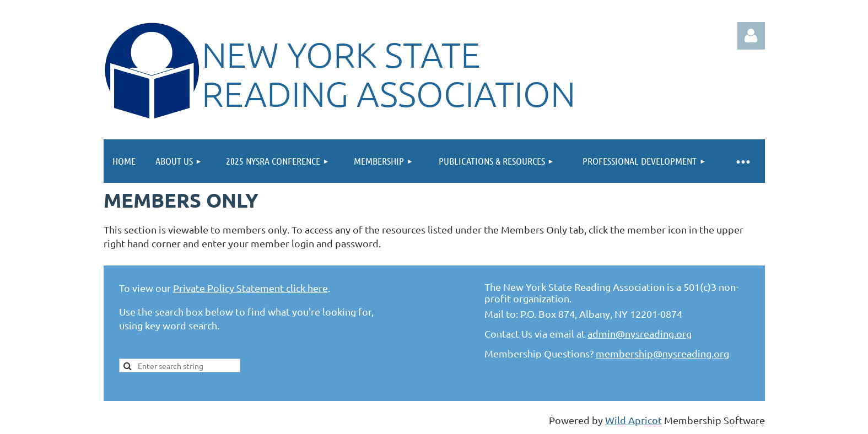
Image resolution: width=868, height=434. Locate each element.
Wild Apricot (634, 420)
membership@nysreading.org (662, 353)
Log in (751, 36)
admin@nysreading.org (640, 333)
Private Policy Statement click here (250, 288)
